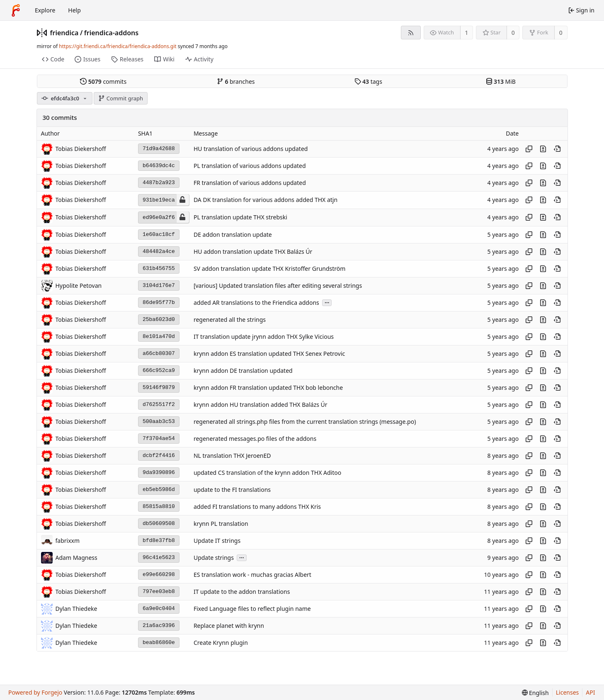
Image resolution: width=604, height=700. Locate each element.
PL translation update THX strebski (240, 218)
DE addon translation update (233, 235)
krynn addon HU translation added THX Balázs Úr (261, 405)
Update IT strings (217, 541)
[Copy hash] (529, 149)
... (327, 302)
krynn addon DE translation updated (243, 371)
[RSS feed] (411, 33)
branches (236, 81)
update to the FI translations (232, 490)
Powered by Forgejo (35, 692)
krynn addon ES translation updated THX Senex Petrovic (269, 354)
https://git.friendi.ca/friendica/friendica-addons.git (118, 46)
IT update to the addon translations (242, 592)
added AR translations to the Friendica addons (256, 303)
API (590, 692)
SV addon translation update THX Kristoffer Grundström (270, 269)
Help (74, 10)
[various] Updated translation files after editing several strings (278, 286)
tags (368, 81)
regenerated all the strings (230, 320)
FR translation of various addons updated (250, 183)
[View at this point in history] (557, 149)
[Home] (16, 10)
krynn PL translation (221, 524)
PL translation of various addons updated (250, 166)
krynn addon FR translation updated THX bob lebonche (268, 388)
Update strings (214, 558)
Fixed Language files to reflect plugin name (252, 609)
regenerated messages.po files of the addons (255, 439)
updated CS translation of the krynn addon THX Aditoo (267, 473)
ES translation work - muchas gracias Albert (252, 575)
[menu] (535, 693)
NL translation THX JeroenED (232, 456)
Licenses (568, 692)
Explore (45, 10)
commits (103, 81)
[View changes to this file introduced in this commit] (543, 149)
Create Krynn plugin (221, 643)
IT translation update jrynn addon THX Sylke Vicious (264, 337)
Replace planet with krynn (229, 626)
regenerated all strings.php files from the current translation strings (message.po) (305, 422)
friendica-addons (111, 33)
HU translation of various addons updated (251, 149)
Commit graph (121, 98)
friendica (64, 33)
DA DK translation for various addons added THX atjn (266, 200)
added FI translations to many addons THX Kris (257, 507)
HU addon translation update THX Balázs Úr (253, 252)
